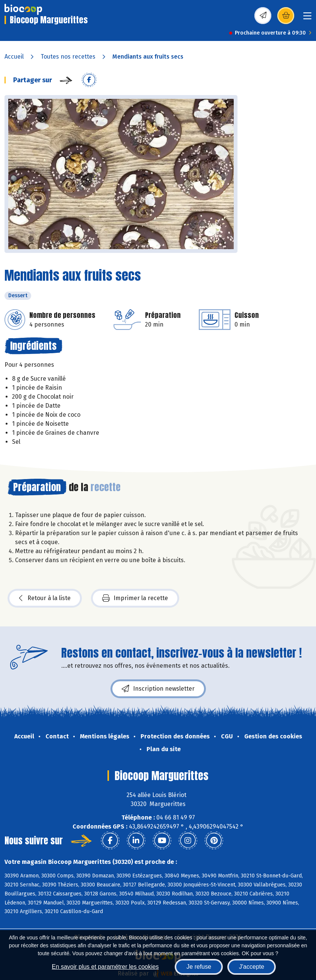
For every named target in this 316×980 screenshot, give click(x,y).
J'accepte (252, 967)
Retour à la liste (45, 598)
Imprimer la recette (135, 598)
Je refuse (199, 967)
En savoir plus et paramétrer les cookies (105, 967)
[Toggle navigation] (307, 18)
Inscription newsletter (158, 689)
